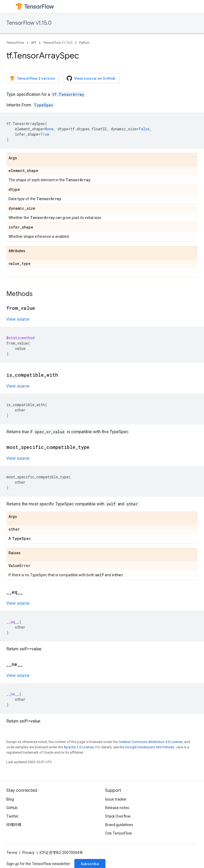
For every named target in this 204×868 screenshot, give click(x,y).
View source (18, 319)
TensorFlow (15, 43)
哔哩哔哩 (14, 825)
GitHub (12, 808)
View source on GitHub (91, 78)
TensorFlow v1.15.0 (29, 23)
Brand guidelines (119, 825)
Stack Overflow (118, 816)
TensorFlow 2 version (32, 78)
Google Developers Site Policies (150, 747)
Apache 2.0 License (79, 747)
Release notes (117, 808)
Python (84, 43)
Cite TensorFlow (119, 833)
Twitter (12, 816)
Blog (10, 799)
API (34, 43)
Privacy (28, 853)
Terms (12, 853)
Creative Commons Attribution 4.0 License (150, 742)
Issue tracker (116, 799)
